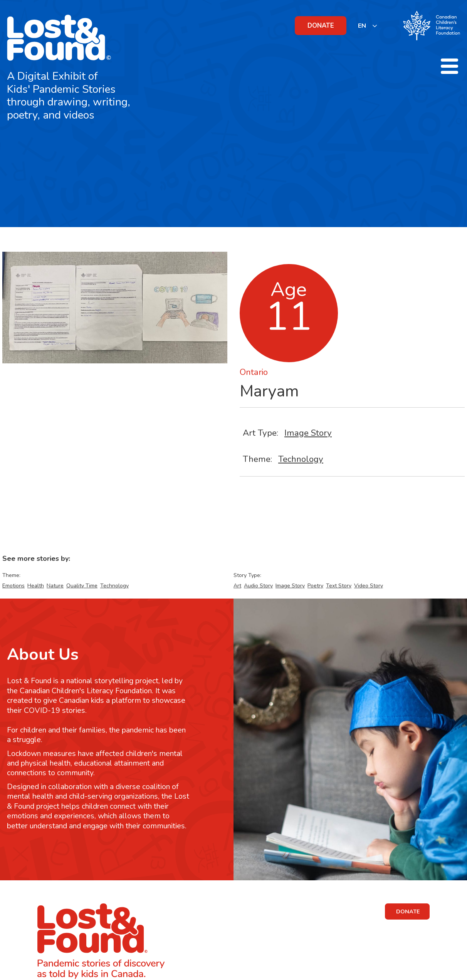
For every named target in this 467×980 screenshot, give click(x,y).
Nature (55, 586)
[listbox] (368, 26)
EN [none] (362, 26)
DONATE (321, 26)
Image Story (308, 433)
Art (237, 586)
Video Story (369, 586)
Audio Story (258, 586)
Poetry (315, 586)
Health (36, 586)
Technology (301, 459)
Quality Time (82, 586)
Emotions (13, 586)
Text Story (339, 586)
